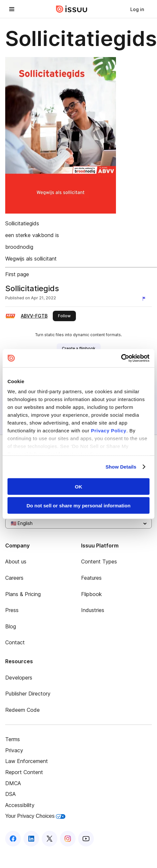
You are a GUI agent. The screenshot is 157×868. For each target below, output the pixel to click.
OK (79, 486)
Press (12, 610)
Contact (15, 642)
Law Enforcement (27, 761)
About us (16, 561)
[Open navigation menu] (12, 9)
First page (17, 274)
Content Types (99, 561)
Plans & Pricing (23, 594)
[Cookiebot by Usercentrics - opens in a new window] (121, 358)
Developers (19, 678)
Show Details (121, 467)
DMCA (13, 783)
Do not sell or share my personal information (78, 506)
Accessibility (20, 805)
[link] (137, 9)
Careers (14, 578)
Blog (11, 626)
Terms (13, 739)
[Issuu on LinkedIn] (31, 839)
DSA (10, 794)
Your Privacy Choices (35, 816)
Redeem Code (22, 710)
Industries (93, 610)
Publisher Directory (28, 694)
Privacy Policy (109, 431)
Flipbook (92, 594)
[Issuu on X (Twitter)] (50, 839)
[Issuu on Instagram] (68, 839)
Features (91, 578)
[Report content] (145, 299)
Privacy (14, 750)
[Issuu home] (72, 9)
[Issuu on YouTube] (86, 839)
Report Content (24, 772)
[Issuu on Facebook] (13, 839)
